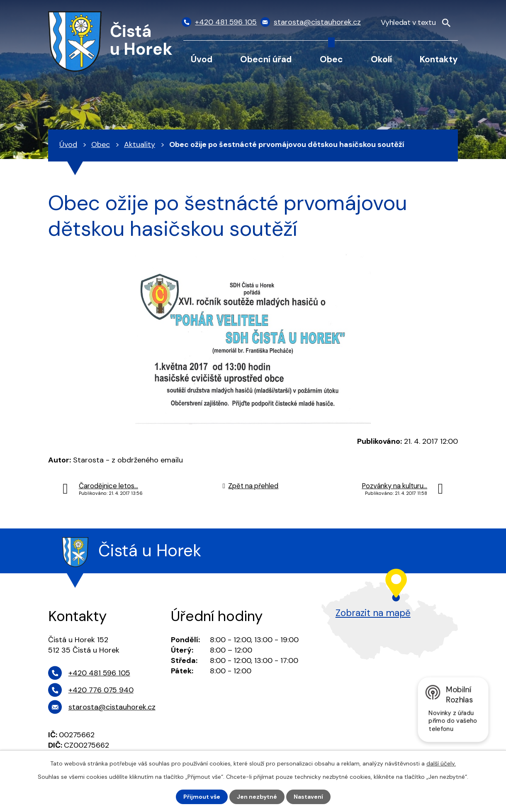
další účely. (441, 763)
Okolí (381, 59)
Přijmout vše (202, 797)
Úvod (202, 59)
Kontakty (439, 59)
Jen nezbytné (257, 797)
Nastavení (308, 797)
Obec (331, 59)
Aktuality (140, 144)
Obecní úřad (266, 59)
